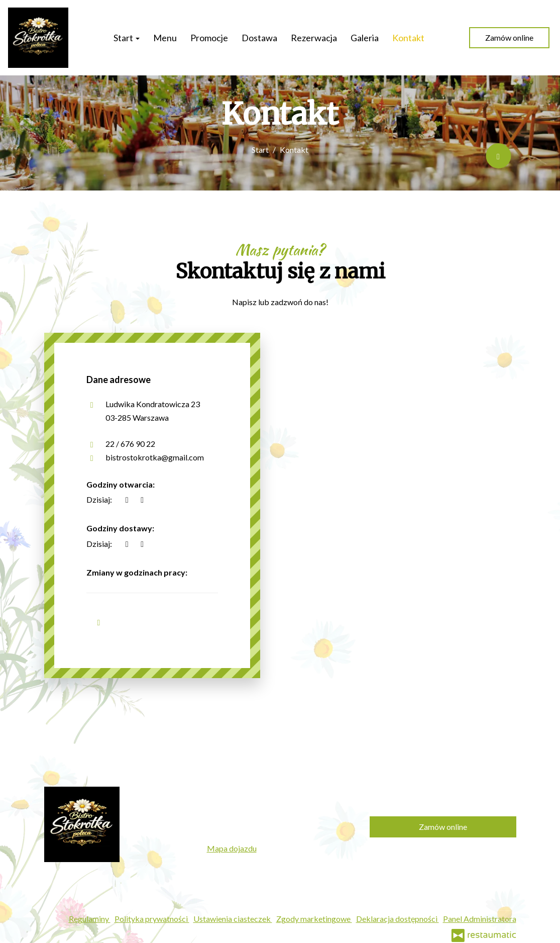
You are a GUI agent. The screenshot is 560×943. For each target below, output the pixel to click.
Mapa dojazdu (232, 848)
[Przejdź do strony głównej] (38, 38)
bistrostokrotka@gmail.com (155, 457)
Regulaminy (90, 919)
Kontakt (408, 38)
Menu (165, 38)
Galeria (365, 38)
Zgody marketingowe (314, 919)
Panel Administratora (480, 919)
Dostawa (259, 38)
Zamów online (509, 37)
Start (127, 38)
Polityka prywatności (152, 919)
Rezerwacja (314, 38)
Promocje (209, 38)
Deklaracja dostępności (398, 919)
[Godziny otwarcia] (142, 499)
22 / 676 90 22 (130, 444)
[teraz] (127, 499)
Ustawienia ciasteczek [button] (233, 919)
